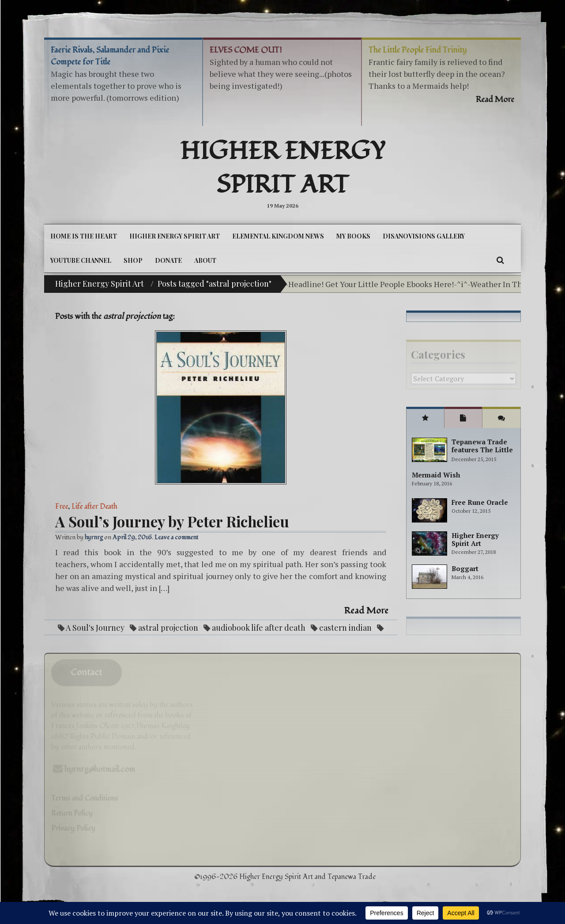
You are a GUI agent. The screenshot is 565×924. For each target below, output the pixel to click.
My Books (353, 236)
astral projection (168, 628)
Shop (133, 260)
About (205, 260)
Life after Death (94, 507)
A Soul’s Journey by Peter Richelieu (172, 521)
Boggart (465, 568)
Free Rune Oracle (480, 502)
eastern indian (345, 628)
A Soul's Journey (95, 628)
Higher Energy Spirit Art (283, 168)
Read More (366, 611)
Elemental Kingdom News (278, 236)
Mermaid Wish (436, 475)
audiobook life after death (259, 628)
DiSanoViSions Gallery (424, 236)
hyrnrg (94, 537)
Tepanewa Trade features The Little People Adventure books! (482, 454)
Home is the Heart (84, 236)
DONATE (168, 260)
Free (62, 507)
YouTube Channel (81, 260)
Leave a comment (176, 537)
